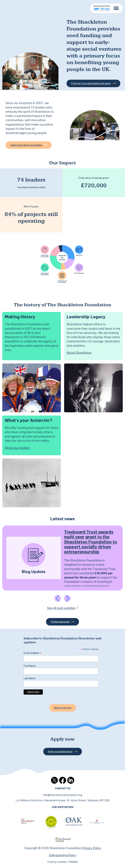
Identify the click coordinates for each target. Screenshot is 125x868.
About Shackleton (79, 353)
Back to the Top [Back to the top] (63, 708)
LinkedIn (71, 780)
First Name (30, 666)
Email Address (32, 653)
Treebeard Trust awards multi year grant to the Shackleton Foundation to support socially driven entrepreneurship (91, 542)
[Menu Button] (116, 8)
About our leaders (17, 448)
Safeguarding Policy (62, 855)
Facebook (63, 780)
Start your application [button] (63, 752)
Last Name (30, 678)
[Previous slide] (58, 598)
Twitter (54, 780)
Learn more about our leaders (29, 145)
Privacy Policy (92, 848)
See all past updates (61, 608)
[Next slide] (67, 598)
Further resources (62, 622)
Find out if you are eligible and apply (93, 83)
